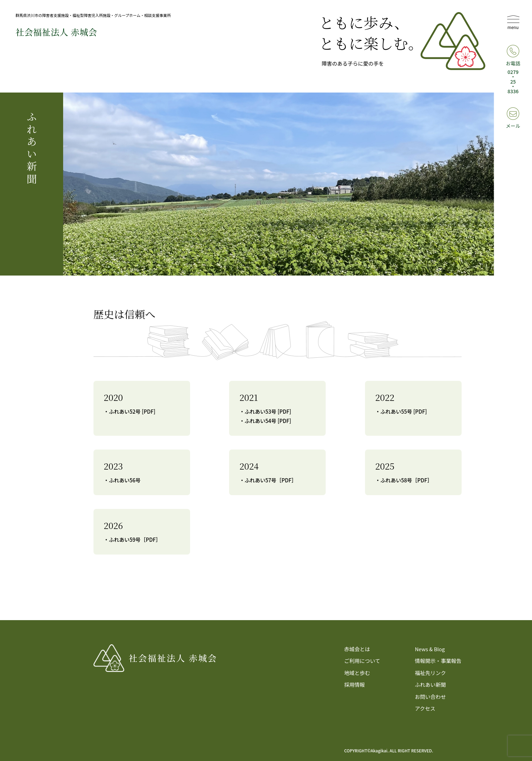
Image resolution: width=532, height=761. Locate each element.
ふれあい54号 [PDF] (268, 421)
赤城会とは (357, 649)
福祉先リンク (430, 673)
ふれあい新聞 (430, 685)
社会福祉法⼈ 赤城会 (56, 32)
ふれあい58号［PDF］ (407, 480)
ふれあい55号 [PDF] (404, 411)
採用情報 (355, 685)
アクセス (425, 708)
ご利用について (362, 661)
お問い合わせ (430, 697)
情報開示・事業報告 (438, 661)
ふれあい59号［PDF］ (135, 540)
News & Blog (430, 649)
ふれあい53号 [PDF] (268, 411)
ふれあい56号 (125, 480)
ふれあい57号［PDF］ (271, 480)
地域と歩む (357, 673)
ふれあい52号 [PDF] (132, 411)
